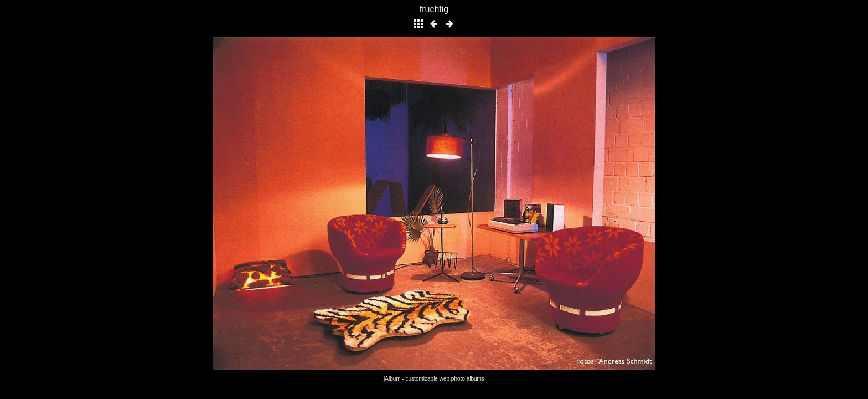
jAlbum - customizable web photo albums (434, 379)
